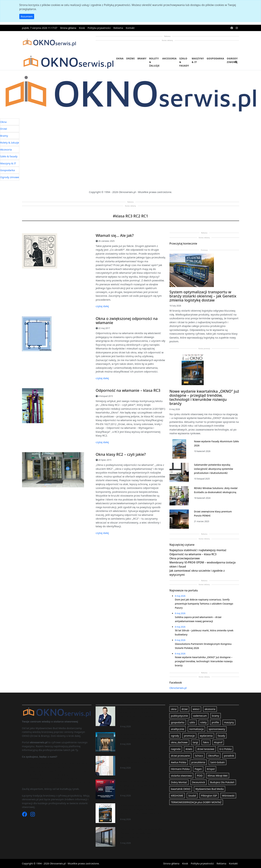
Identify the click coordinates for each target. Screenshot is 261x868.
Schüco (199, 756)
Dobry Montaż (179, 782)
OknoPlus (213, 756)
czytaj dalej (102, 306)
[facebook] (232, 28)
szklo (192, 722)
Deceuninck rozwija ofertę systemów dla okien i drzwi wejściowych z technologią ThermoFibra (141, 833)
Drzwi (130, 58)
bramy (216, 716)
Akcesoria (170, 58)
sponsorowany (217, 729)
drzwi (185, 709)
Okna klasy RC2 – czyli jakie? (121, 454)
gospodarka (178, 722)
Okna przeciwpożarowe (185, 558)
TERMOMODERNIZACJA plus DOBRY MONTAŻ (196, 802)
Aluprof (218, 742)
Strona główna (68, 28)
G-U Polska (225, 749)
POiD (200, 776)
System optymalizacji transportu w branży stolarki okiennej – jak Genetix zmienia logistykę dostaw (203, 296)
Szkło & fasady (184, 62)
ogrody (175, 736)
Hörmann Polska (180, 769)
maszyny (229, 722)
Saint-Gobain (218, 762)
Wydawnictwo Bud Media (210, 789)
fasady (221, 736)
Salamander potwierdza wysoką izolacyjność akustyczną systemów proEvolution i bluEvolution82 (213, 469)
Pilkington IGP (209, 796)
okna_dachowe (179, 742)
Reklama (118, 28)
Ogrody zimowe (232, 60)
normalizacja (196, 729)
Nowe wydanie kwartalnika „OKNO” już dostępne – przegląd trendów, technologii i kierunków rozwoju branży (204, 397)
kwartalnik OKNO (181, 789)
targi (195, 742)
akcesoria (210, 709)
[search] (236, 64)
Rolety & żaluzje (154, 62)
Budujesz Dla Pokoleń (222, 782)
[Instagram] (33, 815)
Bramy (142, 58)
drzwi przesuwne (180, 756)
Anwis (189, 749)
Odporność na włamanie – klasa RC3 (128, 390)
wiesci (196, 709)
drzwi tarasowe (206, 749)
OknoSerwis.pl (178, 688)
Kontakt (130, 28)
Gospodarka (215, 58)
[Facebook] (25, 815)
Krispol (211, 769)
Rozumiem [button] (27, 16)
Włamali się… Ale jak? (115, 235)
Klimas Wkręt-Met (218, 776)
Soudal (192, 796)
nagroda (176, 749)
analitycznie (177, 729)
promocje (189, 736)
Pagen (198, 769)
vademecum (200, 716)
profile (215, 722)
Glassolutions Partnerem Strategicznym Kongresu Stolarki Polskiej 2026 (139, 786)
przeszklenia (198, 762)
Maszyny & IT (198, 60)
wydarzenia (206, 736)
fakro (206, 742)
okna (174, 709)
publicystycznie (179, 716)
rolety (203, 722)
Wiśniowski (228, 796)
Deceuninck (199, 782)
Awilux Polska (178, 762)
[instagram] (237, 28)
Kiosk (82, 28)
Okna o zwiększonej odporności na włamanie (127, 320)
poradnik (229, 756)
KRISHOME (177, 796)
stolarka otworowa (181, 776)
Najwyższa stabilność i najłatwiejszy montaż (198, 550)
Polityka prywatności (99, 28)
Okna (120, 58)
